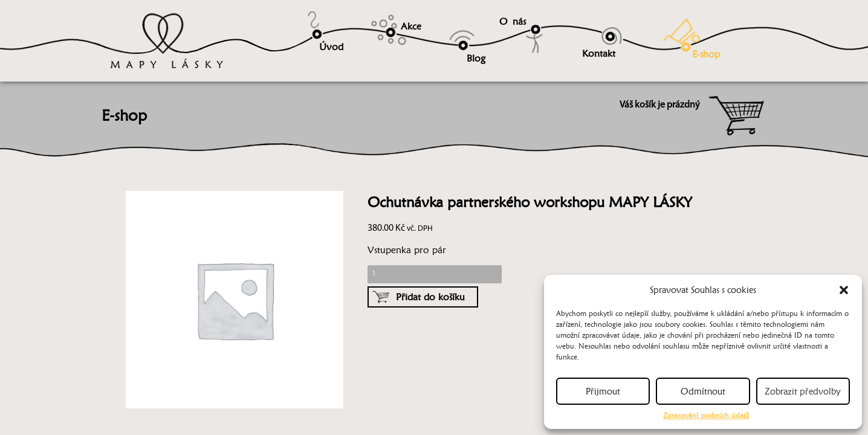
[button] (844, 290)
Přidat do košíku (430, 297)
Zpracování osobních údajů (706, 415)
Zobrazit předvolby (803, 391)
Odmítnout (703, 391)
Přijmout (603, 391)
